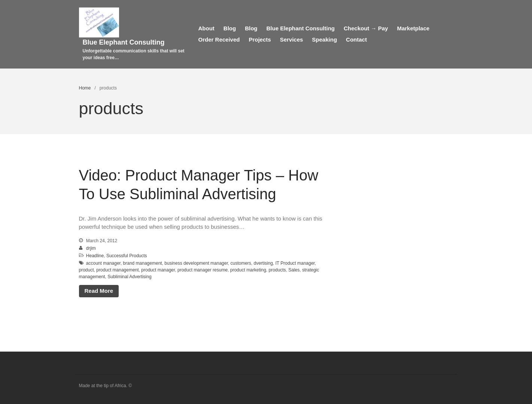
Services (292, 40)
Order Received (219, 40)
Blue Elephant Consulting (124, 42)
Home (85, 88)
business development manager (196, 263)
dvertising (263, 263)
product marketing (248, 270)
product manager (158, 270)
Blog (230, 28)
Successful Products (127, 256)
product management (117, 270)
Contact (356, 40)
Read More (99, 291)
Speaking (324, 40)
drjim (91, 248)
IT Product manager (295, 263)
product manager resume (203, 270)
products (277, 270)
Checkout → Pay (366, 28)
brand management (143, 263)
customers (241, 263)
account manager (103, 263)
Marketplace (413, 28)
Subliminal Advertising (129, 277)
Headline (95, 256)
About (206, 28)
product (86, 270)
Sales (294, 270)
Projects (260, 40)
